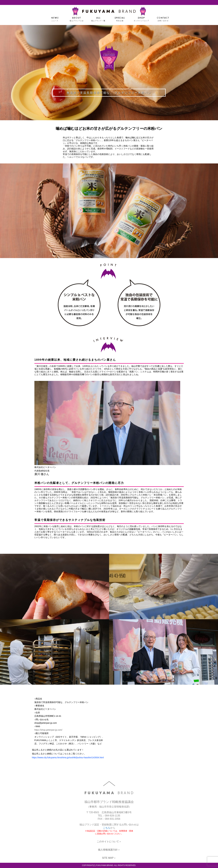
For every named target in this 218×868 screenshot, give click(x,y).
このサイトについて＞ (109, 842)
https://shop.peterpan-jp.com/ (48, 730)
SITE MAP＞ (109, 858)
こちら (107, 828)
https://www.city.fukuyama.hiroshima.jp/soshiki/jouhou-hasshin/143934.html (68, 757)
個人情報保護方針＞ (109, 850)
